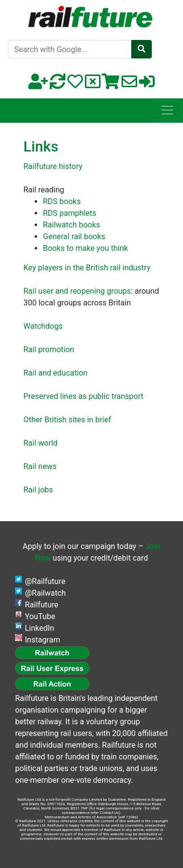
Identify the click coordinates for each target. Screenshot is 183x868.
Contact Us (109, 813)
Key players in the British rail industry (87, 268)
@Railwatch (45, 593)
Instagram (42, 640)
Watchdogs (43, 326)
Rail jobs (38, 490)
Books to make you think (85, 248)
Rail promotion (49, 349)
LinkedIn (40, 628)
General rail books (74, 236)
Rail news (40, 466)
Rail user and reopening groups (77, 291)
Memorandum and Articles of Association (81, 817)
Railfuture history (53, 166)
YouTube (40, 616)
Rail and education (55, 373)
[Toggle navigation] (167, 110)
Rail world (41, 443)
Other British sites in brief (67, 420)
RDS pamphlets (70, 213)
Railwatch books (71, 225)
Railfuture (42, 605)
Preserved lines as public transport (83, 396)
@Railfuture (45, 581)
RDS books (62, 201)
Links (41, 146)
